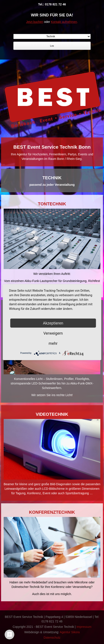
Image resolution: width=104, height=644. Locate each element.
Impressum (84, 627)
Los (52, 46)
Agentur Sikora (70, 632)
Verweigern (53, 333)
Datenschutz (52, 638)
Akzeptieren (53, 323)
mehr (53, 343)
